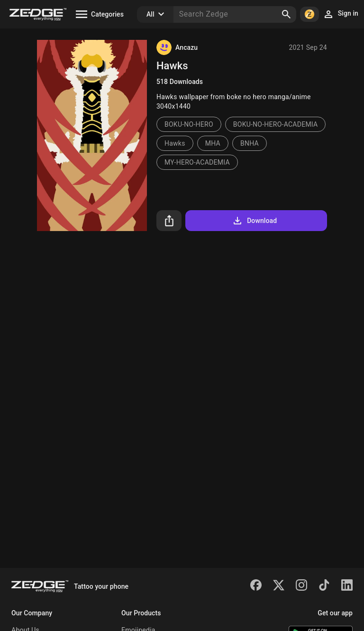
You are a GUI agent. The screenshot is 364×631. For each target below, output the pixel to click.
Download (254, 221)
